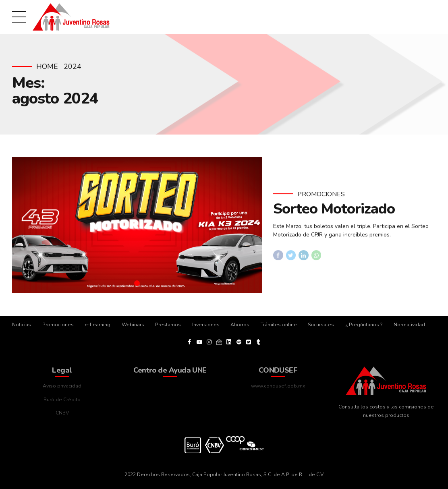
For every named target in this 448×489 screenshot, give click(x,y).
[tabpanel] (137, 225)
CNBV (62, 413)
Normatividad (409, 325)
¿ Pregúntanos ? (364, 325)
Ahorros (240, 325)
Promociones (321, 194)
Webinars (133, 325)
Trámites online (279, 325)
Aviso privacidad (62, 386)
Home (47, 67)
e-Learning (97, 325)
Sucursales (321, 325)
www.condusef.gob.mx (278, 386)
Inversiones (206, 325)
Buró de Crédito (62, 400)
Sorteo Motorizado (334, 209)
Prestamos (168, 325)
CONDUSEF (278, 370)
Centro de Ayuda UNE (170, 370)
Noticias (22, 325)
